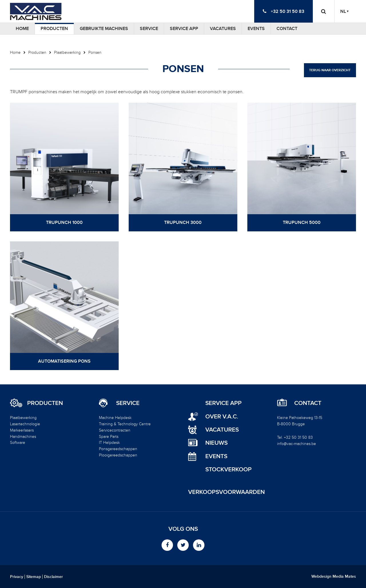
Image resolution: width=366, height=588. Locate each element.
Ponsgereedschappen (118, 449)
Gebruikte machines (104, 29)
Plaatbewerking (67, 52)
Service (149, 29)
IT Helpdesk (109, 443)
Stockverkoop (228, 469)
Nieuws (216, 443)
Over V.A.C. (222, 417)
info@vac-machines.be (297, 444)
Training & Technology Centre (125, 424)
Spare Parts (109, 437)
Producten (54, 29)
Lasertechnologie (25, 424)
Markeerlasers (22, 430)
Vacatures (223, 29)
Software (18, 443)
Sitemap (34, 577)
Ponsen (95, 52)
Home (22, 29)
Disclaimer (53, 577)
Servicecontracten (115, 430)
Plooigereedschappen (118, 455)
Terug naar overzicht (330, 70)
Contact (287, 29)
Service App (184, 29)
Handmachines (23, 437)
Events (256, 29)
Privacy (17, 577)
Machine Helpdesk (115, 418)
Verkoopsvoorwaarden (226, 492)
